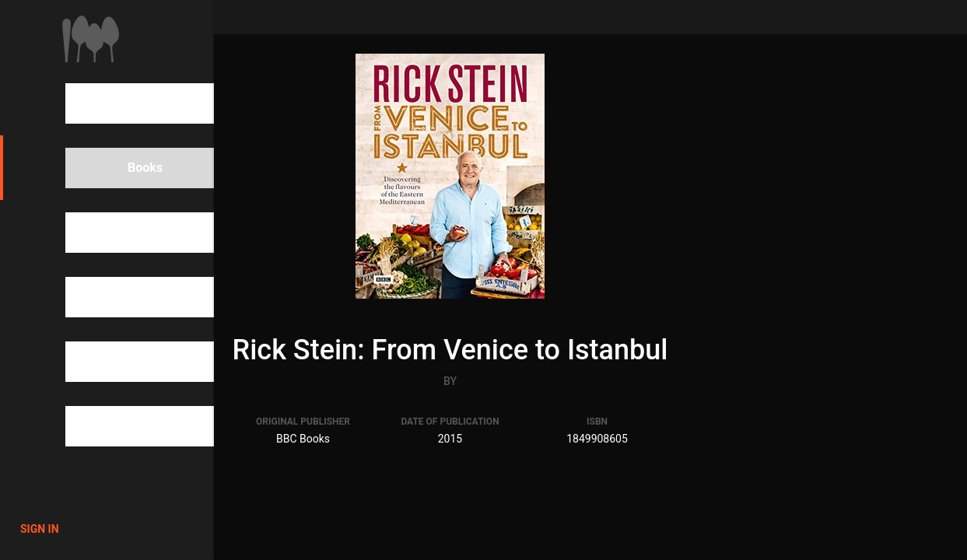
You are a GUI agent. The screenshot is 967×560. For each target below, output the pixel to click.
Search (120, 103)
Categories (131, 297)
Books (118, 168)
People (120, 233)
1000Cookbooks (91, 39)
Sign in (40, 529)
